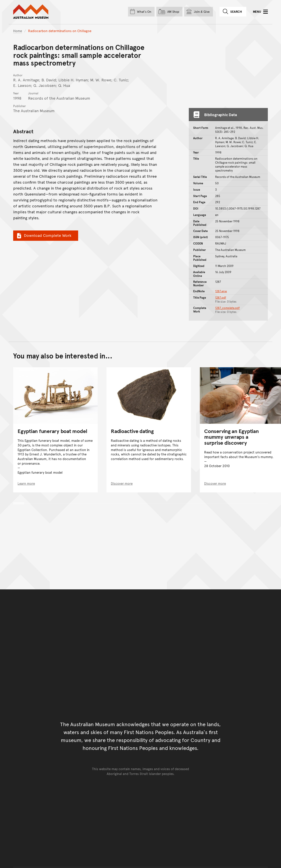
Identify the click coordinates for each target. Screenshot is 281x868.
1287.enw (221, 291)
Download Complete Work (44, 235)
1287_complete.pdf (227, 308)
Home (18, 31)
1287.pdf (221, 298)
